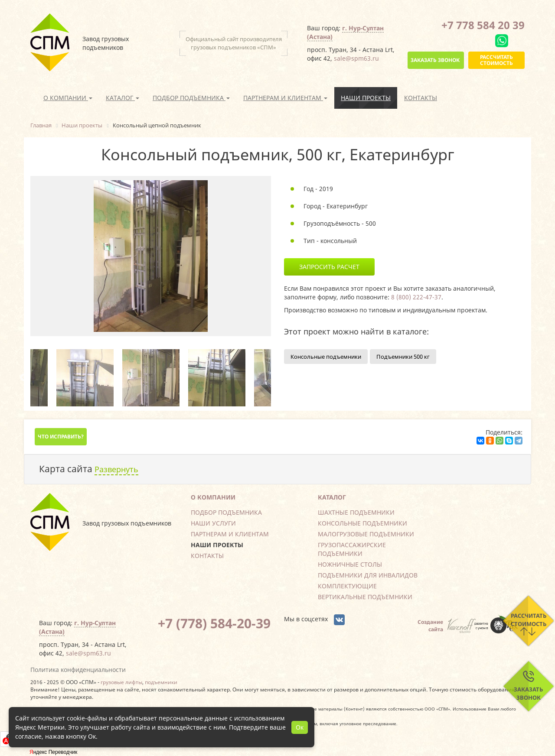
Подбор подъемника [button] (191, 98)
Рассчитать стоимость (496, 60)
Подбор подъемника (226, 512)
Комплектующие (347, 586)
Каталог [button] (122, 98)
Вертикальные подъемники (365, 597)
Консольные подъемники (326, 357)
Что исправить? (61, 436)
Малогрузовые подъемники (366, 534)
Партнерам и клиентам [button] (285, 98)
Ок (300, 727)
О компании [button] (68, 98)
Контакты (421, 98)
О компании (213, 497)
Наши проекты (366, 98)
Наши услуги (213, 523)
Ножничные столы (350, 564)
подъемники (161, 682)
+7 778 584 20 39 (483, 25)
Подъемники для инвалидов (368, 575)
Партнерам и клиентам (230, 534)
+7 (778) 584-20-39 (214, 623)
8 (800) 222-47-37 (416, 297)
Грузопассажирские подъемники (352, 549)
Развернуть (116, 469)
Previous (24, 378)
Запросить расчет (329, 267)
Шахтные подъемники (356, 512)
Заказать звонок (435, 60)
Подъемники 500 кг (403, 357)
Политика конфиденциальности (78, 670)
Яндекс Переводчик (53, 752)
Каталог (332, 497)
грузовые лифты (121, 682)
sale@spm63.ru (356, 58)
